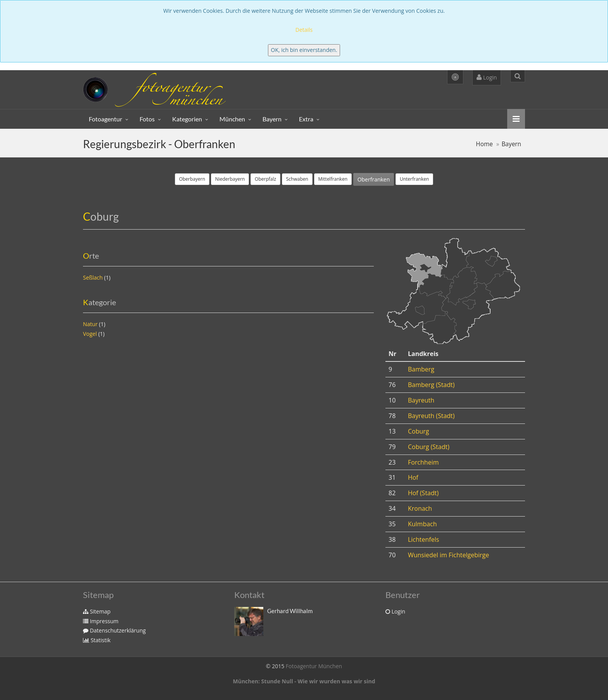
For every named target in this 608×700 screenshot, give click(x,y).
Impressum (101, 621)
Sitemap (97, 611)
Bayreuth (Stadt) (431, 416)
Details (304, 30)
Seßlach (93, 277)
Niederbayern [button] (230, 179)
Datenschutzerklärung (114, 630)
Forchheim (423, 462)
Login (487, 77)
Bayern (272, 119)
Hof (413, 477)
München (232, 119)
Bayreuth (421, 400)
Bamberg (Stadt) (431, 385)
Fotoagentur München (314, 666)
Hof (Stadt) (423, 493)
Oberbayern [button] (192, 179)
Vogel (90, 334)
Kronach (420, 508)
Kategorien (187, 119)
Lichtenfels (423, 539)
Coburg (419, 431)
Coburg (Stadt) (429, 447)
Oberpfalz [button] (265, 179)
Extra (306, 119)
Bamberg (421, 369)
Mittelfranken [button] (333, 179)
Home (484, 144)
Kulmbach (422, 524)
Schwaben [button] (297, 179)
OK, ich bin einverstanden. (304, 50)
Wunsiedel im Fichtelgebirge (448, 555)
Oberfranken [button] (374, 179)
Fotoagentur (105, 119)
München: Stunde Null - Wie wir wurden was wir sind (304, 681)
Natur (90, 324)
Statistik (97, 640)
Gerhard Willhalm (290, 611)
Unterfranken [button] (414, 179)
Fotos (147, 119)
